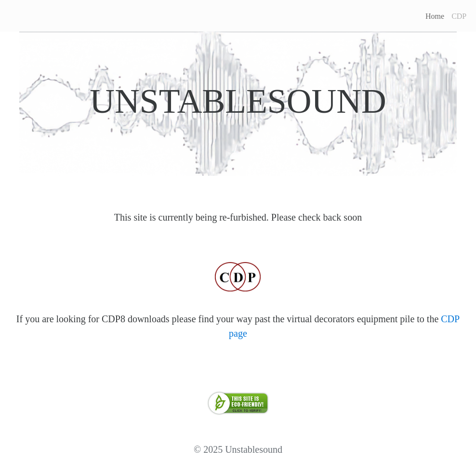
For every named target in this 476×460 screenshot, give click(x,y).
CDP (459, 16)
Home (435, 16)
